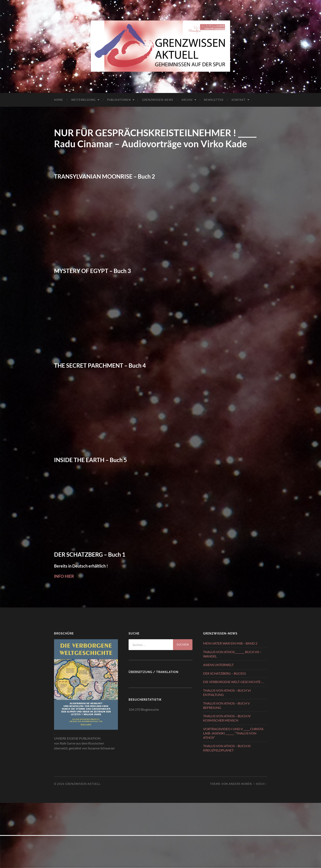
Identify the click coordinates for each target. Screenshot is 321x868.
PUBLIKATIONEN (119, 100)
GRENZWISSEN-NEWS (158, 100)
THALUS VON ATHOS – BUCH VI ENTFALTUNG (227, 692)
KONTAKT (239, 100)
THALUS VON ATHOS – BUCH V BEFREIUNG (226, 705)
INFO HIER (64, 576)
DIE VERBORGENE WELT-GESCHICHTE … (233, 682)
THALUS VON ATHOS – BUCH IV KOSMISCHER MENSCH (227, 718)
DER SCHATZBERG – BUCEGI (224, 673)
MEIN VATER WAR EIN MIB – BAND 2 (230, 643)
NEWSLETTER (214, 100)
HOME (59, 100)
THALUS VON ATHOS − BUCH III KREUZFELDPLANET (227, 748)
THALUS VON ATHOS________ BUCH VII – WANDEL (232, 654)
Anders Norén (240, 784)
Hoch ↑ (261, 784)
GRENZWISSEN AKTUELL (83, 784)
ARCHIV (187, 100)
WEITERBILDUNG (84, 100)
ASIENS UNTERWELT (218, 665)
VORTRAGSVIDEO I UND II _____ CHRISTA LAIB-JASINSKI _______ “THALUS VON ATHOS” (233, 733)
